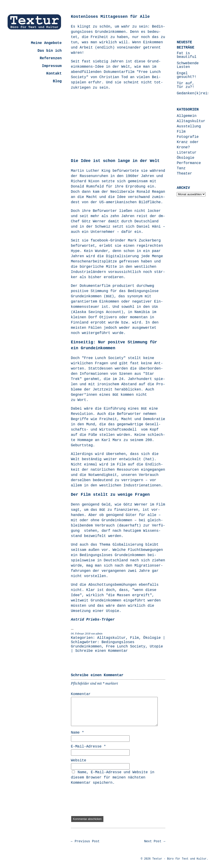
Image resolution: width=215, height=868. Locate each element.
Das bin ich (50, 51)
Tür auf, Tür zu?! (185, 85)
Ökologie (152, 638)
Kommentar (81, 694)
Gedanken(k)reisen (195, 93)
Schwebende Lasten (188, 65)
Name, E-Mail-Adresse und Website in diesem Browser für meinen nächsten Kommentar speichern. (113, 778)
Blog (57, 81)
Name (78, 733)
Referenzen (51, 58)
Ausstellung (189, 126)
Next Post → (155, 841)
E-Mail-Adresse (89, 747)
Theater (184, 174)
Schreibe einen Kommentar (102, 651)
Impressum (52, 66)
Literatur (186, 153)
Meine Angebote (46, 43)
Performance (189, 163)
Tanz (181, 168)
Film (134, 638)
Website (79, 760)
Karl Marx (113, 440)
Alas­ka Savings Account (97, 312)
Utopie (156, 647)
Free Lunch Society (126, 647)
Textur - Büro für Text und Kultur (179, 859)
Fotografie (188, 137)
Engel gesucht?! (186, 75)
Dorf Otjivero (103, 317)
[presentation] (106, 801)
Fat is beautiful (186, 55)
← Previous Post (85, 841)
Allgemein (186, 116)
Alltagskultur (111, 638)
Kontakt (54, 74)
